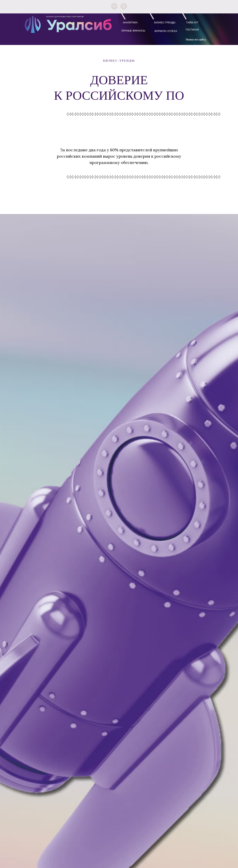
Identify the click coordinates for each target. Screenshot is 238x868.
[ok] (124, 6)
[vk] (114, 6)
